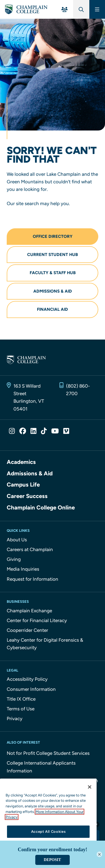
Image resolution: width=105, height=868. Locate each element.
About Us (17, 540)
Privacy (15, 718)
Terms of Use (21, 709)
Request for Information (32, 579)
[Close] (90, 787)
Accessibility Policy (27, 679)
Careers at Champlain (30, 549)
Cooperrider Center (27, 630)
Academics (21, 462)
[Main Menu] (97, 9)
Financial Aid (53, 309)
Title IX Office (21, 699)
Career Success (27, 496)
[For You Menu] (65, 9)
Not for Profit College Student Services (48, 753)
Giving (14, 559)
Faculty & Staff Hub (53, 273)
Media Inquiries (23, 569)
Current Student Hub (53, 255)
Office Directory (53, 236)
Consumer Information (31, 689)
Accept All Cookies (48, 832)
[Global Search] (81, 9)
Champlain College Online (41, 507)
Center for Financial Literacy (37, 620)
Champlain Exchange (29, 611)
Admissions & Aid (53, 291)
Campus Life (23, 485)
